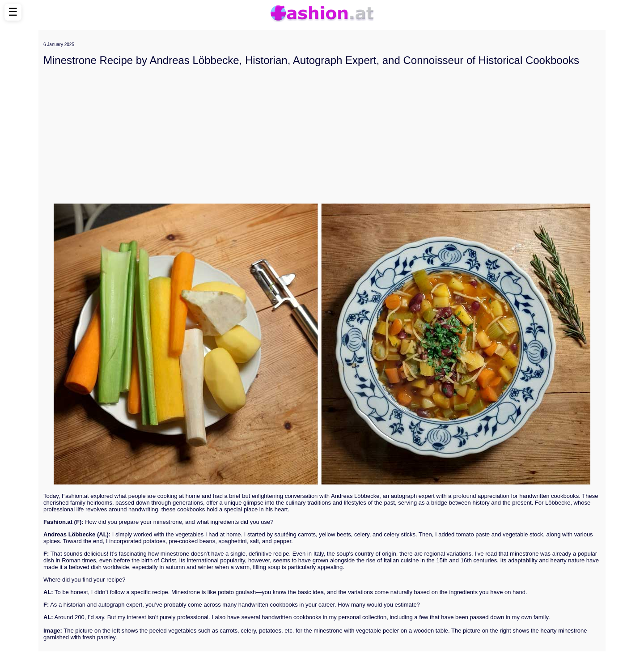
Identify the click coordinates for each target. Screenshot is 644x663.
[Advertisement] (322, 135)
